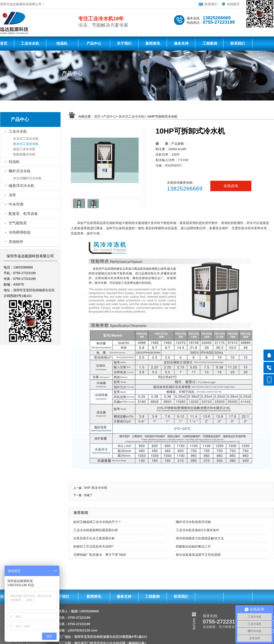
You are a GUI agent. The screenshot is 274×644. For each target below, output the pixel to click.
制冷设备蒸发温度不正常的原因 (198, 555)
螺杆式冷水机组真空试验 (193, 522)
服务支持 (181, 43)
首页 (4, 43)
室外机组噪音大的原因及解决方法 (200, 538)
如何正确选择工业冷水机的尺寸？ (97, 522)
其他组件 (16, 242)
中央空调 (16, 204)
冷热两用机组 (20, 232)
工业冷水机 (30, 43)
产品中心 (94, 43)
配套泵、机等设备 (23, 214)
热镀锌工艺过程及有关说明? (93, 546)
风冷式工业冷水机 (132, 116)
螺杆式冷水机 (20, 171)
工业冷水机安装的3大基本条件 (198, 530)
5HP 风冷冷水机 (96, 488)
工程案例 (210, 43)
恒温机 (62, 43)
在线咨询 (231, 186)
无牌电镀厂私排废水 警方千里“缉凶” (100, 555)
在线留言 (233, 4)
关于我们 (124, 43)
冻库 (12, 195)
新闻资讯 (153, 43)
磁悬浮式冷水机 (21, 186)
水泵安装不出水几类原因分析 (94, 538)
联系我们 (211, 4)
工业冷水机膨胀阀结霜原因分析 (96, 530)
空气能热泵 (18, 223)
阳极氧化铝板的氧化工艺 (193, 546)
